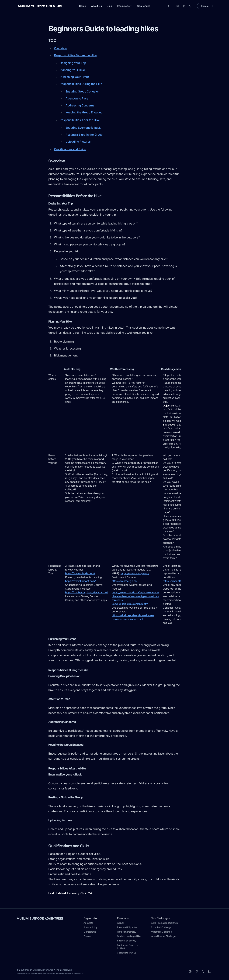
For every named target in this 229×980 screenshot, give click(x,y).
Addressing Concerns (80, 105)
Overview (60, 48)
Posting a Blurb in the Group (84, 135)
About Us (96, 6)
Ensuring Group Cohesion (83, 91)
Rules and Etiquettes (127, 927)
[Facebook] (184, 6)
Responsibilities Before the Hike (75, 55)
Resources (125, 6)
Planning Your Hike (72, 70)
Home (83, 6)
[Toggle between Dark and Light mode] (168, 6)
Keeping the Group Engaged (84, 112)
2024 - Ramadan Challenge (164, 923)
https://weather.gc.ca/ (125, 581)
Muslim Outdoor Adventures (40, 918)
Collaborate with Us (127, 953)
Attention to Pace (77, 98)
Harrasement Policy (127, 932)
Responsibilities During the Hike (81, 84)
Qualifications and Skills (70, 149)
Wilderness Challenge (161, 932)
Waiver (120, 923)
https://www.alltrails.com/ (80, 573)
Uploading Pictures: (78, 142)
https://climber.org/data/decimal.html (87, 592)
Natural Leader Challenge (163, 936)
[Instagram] (177, 6)
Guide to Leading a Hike (129, 936)
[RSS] (209, 972)
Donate (205, 6)
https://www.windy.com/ (135, 573)
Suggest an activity (127, 941)
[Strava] (190, 6)
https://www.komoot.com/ (80, 581)
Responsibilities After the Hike (80, 120)
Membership (90, 932)
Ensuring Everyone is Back (83, 128)
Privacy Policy (90, 927)
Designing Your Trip (73, 63)
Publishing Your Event (74, 77)
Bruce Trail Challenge (161, 927)
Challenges (144, 6)
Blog (109, 6)
